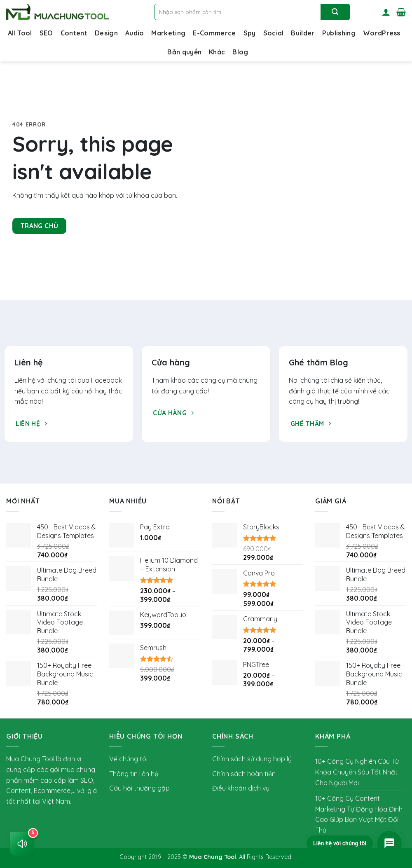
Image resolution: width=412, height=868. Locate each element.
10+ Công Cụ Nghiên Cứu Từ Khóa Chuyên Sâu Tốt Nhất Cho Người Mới (357, 772)
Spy (250, 33)
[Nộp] (335, 12)
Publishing (339, 33)
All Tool (20, 33)
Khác (217, 52)
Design (106, 33)
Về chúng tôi (128, 759)
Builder (303, 33)
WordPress (382, 33)
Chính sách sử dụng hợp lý (252, 759)
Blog (240, 52)
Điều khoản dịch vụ (241, 788)
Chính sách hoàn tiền (244, 774)
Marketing (168, 33)
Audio (135, 33)
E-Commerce (214, 33)
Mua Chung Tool (213, 857)
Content (74, 33)
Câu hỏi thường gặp (139, 788)
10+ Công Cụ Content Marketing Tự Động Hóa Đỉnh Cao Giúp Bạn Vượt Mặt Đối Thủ (359, 814)
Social (274, 33)
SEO (46, 33)
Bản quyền (184, 52)
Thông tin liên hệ (134, 774)
